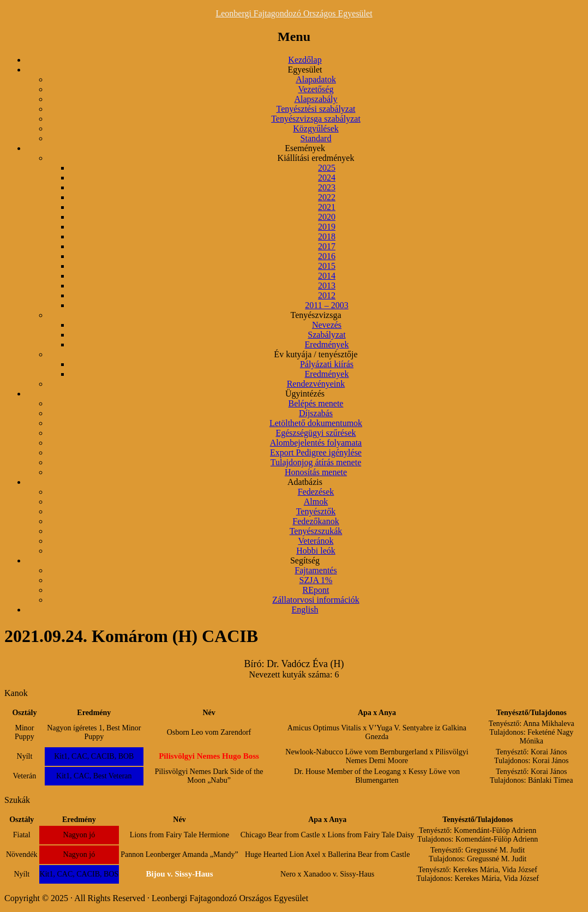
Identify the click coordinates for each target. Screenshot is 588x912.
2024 (327, 178)
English (305, 610)
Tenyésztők (316, 511)
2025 (327, 168)
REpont (316, 590)
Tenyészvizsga (316, 315)
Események (305, 148)
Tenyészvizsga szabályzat (316, 119)
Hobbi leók (316, 551)
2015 (327, 266)
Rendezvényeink (316, 384)
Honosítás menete (316, 472)
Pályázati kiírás (327, 364)
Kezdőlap (305, 60)
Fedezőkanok (316, 521)
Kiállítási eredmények (316, 158)
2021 (327, 207)
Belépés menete (316, 403)
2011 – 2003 (326, 305)
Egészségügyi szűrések (316, 433)
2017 (327, 246)
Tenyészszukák (316, 531)
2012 (327, 295)
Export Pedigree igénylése (316, 452)
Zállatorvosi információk (316, 600)
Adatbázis (305, 482)
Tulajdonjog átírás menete (316, 462)
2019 (327, 227)
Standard (316, 138)
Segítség (305, 560)
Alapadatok (316, 79)
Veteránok (316, 541)
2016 (327, 256)
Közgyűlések (316, 128)
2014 (327, 276)
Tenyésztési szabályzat (316, 109)
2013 (327, 286)
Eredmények (327, 344)
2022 (327, 197)
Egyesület (305, 70)
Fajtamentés (316, 570)
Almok (316, 502)
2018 (327, 236)
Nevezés (327, 325)
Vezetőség (316, 89)
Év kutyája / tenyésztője (316, 354)
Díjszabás (316, 413)
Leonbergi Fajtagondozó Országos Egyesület (294, 13)
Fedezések (316, 492)
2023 (327, 187)
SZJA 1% (316, 580)
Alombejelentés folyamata (316, 443)
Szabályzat (326, 335)
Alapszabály (316, 99)
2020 (327, 217)
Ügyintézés (305, 394)
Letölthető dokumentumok (316, 423)
